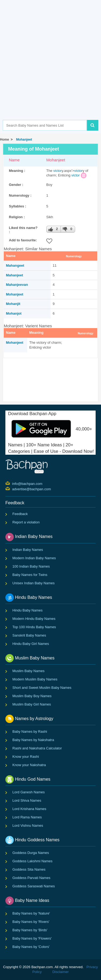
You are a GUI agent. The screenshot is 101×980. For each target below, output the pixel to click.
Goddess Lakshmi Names (32, 861)
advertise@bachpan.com (13, 489)
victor (58, 171)
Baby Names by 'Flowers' (32, 938)
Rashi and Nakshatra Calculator (37, 748)
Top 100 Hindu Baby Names (34, 627)
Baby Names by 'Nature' (31, 913)
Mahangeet (15, 265)
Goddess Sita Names (29, 869)
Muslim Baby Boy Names (32, 696)
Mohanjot (14, 313)
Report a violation (26, 522)
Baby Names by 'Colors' (31, 947)
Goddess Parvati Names (31, 878)
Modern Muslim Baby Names (35, 679)
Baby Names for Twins (30, 575)
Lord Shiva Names (27, 800)
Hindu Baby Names (27, 610)
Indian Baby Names (28, 550)
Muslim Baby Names (28, 671)
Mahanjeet (15, 275)
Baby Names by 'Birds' (30, 930)
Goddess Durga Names (31, 853)
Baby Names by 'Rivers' (31, 922)
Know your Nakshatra (29, 765)
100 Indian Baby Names (31, 566)
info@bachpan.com (13, 483)
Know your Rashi (26, 757)
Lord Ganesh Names (29, 792)
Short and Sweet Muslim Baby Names (42, 688)
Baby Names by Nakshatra (33, 740)
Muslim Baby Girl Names (32, 704)
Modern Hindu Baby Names (34, 619)
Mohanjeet (23, 140)
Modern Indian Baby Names (34, 558)
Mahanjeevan (17, 285)
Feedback (20, 514)
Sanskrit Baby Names (29, 635)
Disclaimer (60, 972)
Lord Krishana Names (29, 809)
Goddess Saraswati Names (34, 886)
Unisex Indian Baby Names (34, 583)
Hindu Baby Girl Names (31, 644)
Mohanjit (13, 304)
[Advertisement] (50, 68)
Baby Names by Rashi (30, 731)
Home (4, 140)
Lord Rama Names (27, 817)
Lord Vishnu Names (28, 826)
